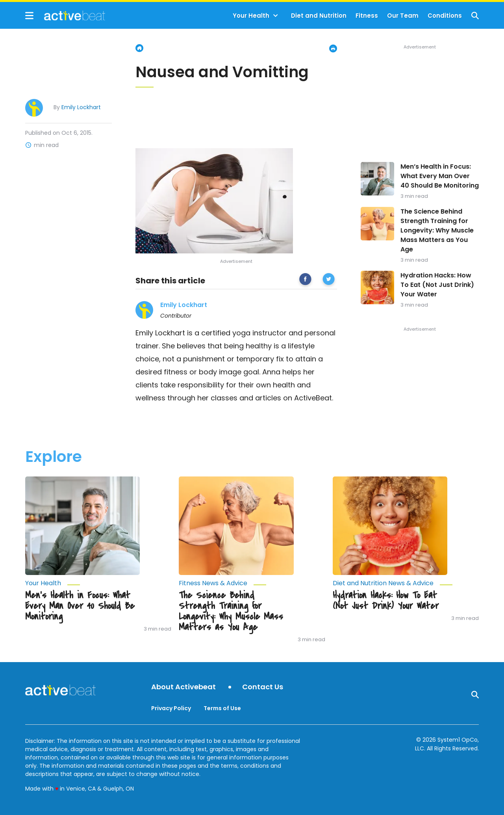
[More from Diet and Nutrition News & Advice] (390, 583)
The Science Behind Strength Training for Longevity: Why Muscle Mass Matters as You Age (437, 230)
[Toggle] (276, 16)
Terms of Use (222, 708)
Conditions (445, 16)
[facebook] (305, 280)
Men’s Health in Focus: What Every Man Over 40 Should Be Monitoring (440, 176)
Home (139, 48)
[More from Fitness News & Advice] (236, 583)
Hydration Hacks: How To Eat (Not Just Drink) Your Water (437, 285)
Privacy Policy (171, 708)
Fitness (367, 16)
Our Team (403, 16)
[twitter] (329, 280)
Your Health (251, 16)
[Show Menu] (29, 16)
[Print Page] (333, 48)
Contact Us (263, 687)
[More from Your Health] (82, 583)
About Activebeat (183, 687)
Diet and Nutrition (319, 16)
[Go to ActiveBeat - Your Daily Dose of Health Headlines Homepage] (65, 15)
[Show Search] (475, 16)
